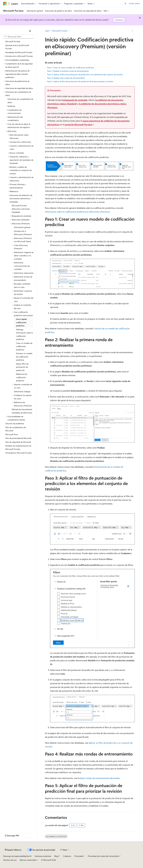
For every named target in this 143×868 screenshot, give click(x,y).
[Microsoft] (5, 4)
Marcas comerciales (28, 860)
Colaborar (67, 856)
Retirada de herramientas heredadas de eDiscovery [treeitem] (22, 411)
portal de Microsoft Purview (78, 124)
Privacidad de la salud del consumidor (103, 856)
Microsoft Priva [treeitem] (12, 434)
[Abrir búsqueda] (126, 4)
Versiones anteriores (43, 856)
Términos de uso (10, 860)
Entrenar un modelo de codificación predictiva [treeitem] (24, 357)
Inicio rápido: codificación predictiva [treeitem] (21, 322)
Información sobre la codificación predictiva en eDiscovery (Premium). (78, 212)
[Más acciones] (132, 31)
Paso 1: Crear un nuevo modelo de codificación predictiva (70, 68)
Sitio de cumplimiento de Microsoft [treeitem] (16, 429)
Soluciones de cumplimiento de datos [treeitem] (20, 101)
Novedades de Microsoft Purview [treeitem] (19, 52)
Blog (56, 856)
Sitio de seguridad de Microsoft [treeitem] (18, 442)
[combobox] (18, 37)
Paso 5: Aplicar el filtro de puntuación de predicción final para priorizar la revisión (80, 81)
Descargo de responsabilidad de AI (17, 856)
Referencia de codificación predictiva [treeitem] (21, 377)
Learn (47, 31)
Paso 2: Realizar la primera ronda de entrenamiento (68, 71)
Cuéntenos (119, 20)
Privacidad (79, 856)
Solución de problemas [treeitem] (15, 423)
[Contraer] (30, 31)
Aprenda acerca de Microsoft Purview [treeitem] (17, 47)
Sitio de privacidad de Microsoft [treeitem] (18, 438)
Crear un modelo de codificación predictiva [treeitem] (24, 346)
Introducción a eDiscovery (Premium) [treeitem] (23, 233)
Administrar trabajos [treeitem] (22, 391)
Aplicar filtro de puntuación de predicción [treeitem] (22, 367)
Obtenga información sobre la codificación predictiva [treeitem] (24, 334)
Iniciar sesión (135, 3)
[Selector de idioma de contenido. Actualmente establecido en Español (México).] (13, 850)
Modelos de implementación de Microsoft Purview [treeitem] (18, 447)
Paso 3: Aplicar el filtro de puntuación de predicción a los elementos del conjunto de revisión (85, 74)
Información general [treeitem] (22, 227)
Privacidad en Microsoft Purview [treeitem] (18, 453)
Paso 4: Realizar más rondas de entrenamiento (66, 78)
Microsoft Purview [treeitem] (13, 41)
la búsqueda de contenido (75, 100)
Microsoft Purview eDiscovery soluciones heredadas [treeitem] (21, 209)
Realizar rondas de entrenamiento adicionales (99, 778)
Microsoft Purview (60, 31)
